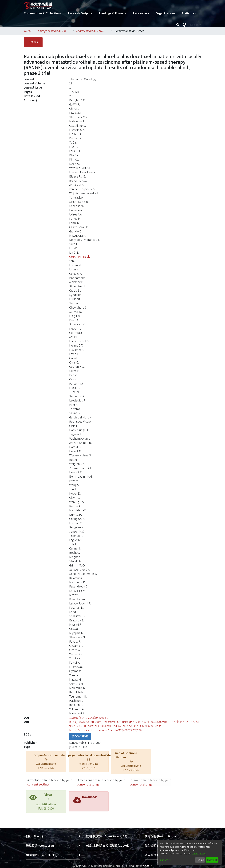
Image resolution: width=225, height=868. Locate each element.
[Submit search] (178, 25)
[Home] (95, 5)
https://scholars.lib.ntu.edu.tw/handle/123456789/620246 (105, 730)
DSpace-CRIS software (92, 866)
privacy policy (199, 853)
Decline (200, 860)
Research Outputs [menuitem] (80, 13)
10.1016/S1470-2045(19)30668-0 (89, 717)
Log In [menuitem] (194, 25)
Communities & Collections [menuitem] (42, 13)
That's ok (212, 860)
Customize (165, 860)
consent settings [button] (38, 784)
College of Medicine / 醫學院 (54, 31)
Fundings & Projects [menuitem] (112, 13)
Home (28, 31)
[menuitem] (189, 13)
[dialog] (190, 852)
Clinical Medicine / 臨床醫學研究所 (92, 31)
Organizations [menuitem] (166, 13)
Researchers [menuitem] (141, 13)
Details (33, 42)
